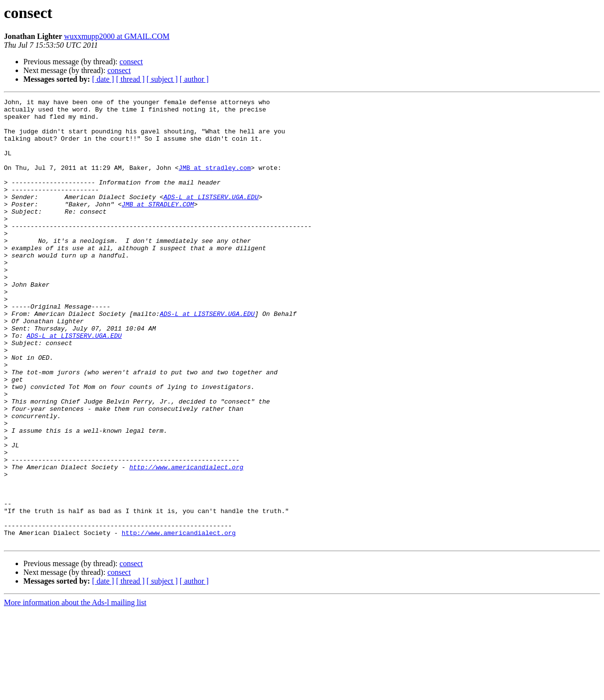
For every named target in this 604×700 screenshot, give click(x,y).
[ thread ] (130, 79)
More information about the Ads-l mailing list (75, 691)
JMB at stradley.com (215, 182)
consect (131, 62)
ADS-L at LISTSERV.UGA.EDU (211, 217)
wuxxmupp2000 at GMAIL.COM (117, 36)
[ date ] (103, 79)
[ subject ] (162, 79)
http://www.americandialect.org (186, 541)
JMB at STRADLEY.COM (158, 226)
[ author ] (194, 79)
